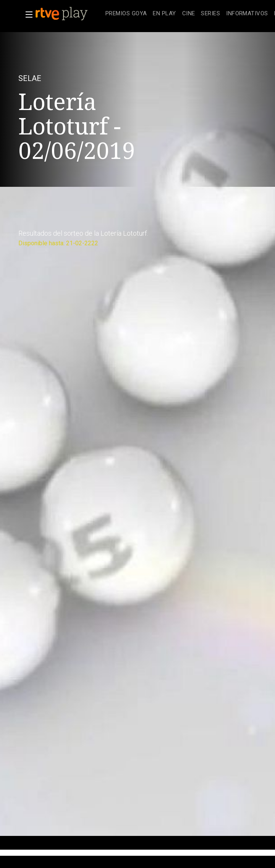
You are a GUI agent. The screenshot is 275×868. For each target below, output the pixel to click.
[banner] (69, 14)
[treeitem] (126, 14)
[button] (27, 15)
